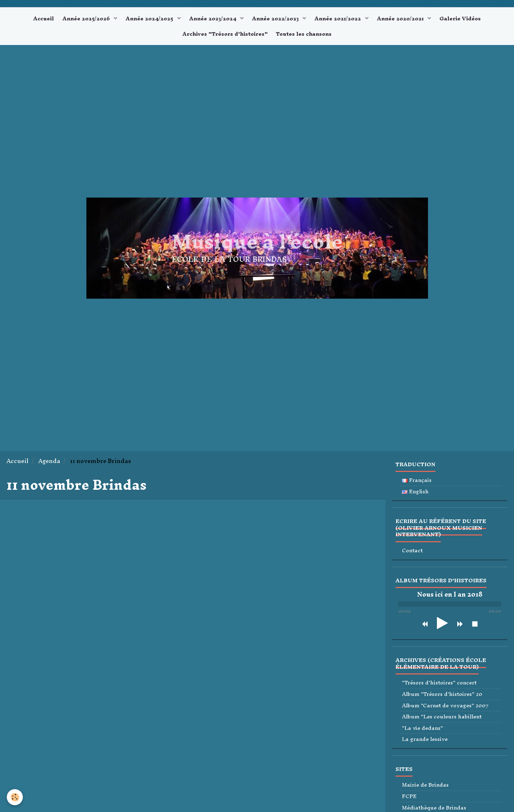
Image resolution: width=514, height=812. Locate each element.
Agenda (49, 465)
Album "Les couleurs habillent (442, 721)
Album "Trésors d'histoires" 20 (442, 699)
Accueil (36, 19)
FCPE (409, 801)
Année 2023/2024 (212, 19)
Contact (412, 555)
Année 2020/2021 (406, 19)
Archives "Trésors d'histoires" (224, 37)
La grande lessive (425, 744)
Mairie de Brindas (425, 789)
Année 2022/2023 (277, 19)
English (415, 496)
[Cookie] (15, 797)
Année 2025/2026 (82, 19)
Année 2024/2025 (147, 19)
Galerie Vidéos (468, 19)
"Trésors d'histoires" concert (439, 688)
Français (417, 485)
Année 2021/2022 (342, 19)
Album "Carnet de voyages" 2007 (445, 710)
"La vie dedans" (422, 733)
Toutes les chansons (305, 37)
